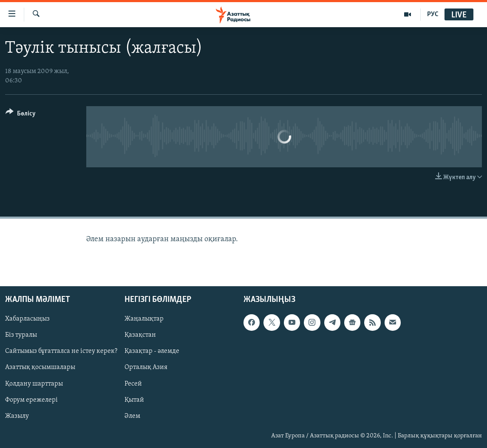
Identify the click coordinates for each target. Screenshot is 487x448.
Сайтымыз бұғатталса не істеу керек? (61, 352)
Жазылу (17, 416)
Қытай (134, 400)
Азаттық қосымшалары (40, 368)
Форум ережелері (31, 400)
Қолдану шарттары (34, 384)
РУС (433, 14)
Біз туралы (21, 335)
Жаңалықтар (144, 319)
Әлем (132, 416)
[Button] (21, 115)
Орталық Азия (146, 368)
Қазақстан (140, 335)
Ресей (133, 384)
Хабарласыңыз (27, 319)
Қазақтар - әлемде (152, 352)
